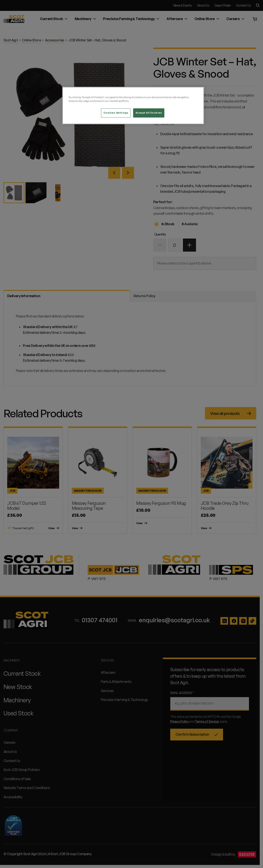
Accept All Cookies (149, 113)
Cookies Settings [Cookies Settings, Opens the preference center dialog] (116, 113)
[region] (133, 106)
